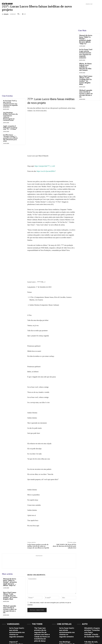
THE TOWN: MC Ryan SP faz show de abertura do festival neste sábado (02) (64, 522)
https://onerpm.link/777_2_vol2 (45, 141)
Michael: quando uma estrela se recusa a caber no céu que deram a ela (10, 583)
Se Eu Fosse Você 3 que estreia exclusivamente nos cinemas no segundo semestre (10, 79)
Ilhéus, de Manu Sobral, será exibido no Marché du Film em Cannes (86, 62)
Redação (6, 14)
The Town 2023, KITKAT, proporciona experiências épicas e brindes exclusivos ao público (42, 629)
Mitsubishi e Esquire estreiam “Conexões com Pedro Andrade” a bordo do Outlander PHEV (92, 604)
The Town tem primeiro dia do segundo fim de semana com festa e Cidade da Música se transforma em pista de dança (41, 606)
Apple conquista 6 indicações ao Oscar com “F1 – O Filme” (10, 103)
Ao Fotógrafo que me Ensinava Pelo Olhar (16, 622)
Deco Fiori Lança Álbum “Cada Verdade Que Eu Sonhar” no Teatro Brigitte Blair (10, 570)
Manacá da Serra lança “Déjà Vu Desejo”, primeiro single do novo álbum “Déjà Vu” (10, 557)
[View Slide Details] (89, 16)
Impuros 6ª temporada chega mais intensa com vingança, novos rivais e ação (16, 614)
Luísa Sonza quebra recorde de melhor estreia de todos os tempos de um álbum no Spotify (38, 522)
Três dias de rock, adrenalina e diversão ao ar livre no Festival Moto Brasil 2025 (91, 614)
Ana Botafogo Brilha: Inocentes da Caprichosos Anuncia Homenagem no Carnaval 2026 (10, 92)
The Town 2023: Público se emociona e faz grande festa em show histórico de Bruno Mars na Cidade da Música (42, 618)
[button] (85, 4)
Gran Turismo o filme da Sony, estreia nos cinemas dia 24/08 (92, 623)
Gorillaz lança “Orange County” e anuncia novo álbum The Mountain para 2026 (10, 113)
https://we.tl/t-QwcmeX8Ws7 (46, 147)
